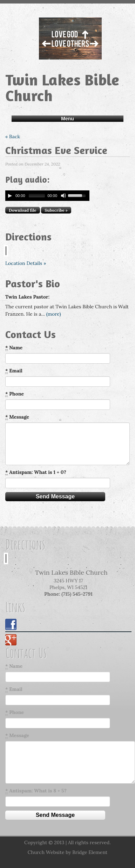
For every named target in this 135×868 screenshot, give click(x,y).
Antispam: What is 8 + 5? (36, 791)
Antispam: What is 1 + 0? (36, 472)
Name (14, 348)
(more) (54, 314)
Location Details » (26, 263)
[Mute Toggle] (63, 196)
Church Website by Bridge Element (67, 852)
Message (17, 417)
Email (14, 371)
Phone (15, 394)
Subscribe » (56, 210)
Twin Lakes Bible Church (62, 87)
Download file (23, 210)
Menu (67, 119)
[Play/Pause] (10, 196)
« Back (13, 136)
